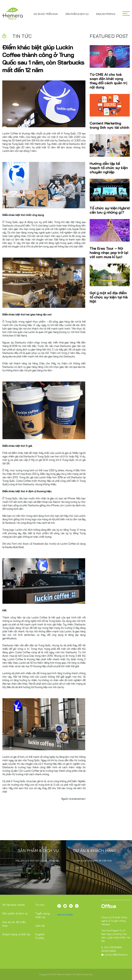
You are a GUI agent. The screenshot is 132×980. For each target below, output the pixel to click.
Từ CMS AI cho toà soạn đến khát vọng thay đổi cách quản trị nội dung (108, 81)
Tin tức (40, 905)
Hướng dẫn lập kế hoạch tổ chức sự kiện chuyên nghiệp (109, 168)
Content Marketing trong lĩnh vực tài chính (109, 125)
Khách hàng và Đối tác (16, 934)
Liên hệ (40, 926)
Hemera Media (65, 915)
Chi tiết (54, 868)
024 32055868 (111, 947)
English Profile (106, 14)
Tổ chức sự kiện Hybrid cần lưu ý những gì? (110, 210)
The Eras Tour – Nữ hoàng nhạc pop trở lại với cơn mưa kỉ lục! (109, 252)
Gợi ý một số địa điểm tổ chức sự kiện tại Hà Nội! (109, 297)
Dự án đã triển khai (46, 14)
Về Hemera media (14, 905)
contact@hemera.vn (114, 955)
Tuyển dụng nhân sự (42, 915)
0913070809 (109, 951)
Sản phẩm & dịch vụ (77, 14)
